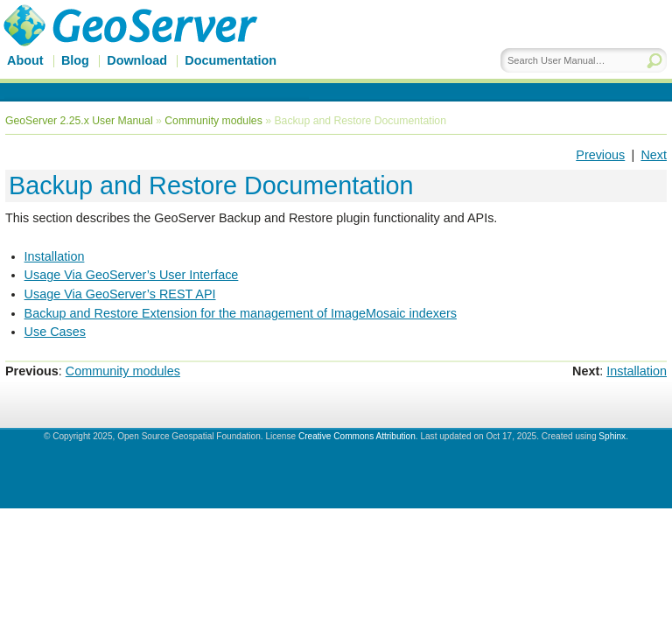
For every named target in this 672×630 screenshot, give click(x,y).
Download (137, 60)
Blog (75, 60)
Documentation (231, 60)
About (25, 60)
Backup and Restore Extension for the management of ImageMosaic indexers (241, 313)
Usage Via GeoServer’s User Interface (132, 275)
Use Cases (55, 332)
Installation (55, 256)
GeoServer (154, 50)
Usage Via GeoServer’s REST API (120, 294)
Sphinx (612, 436)
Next (654, 155)
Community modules (213, 121)
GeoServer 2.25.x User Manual (79, 121)
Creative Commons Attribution (357, 436)
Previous (600, 155)
